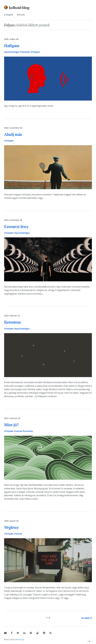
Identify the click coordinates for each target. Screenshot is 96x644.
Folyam (36, 52)
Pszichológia (13, 52)
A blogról (9, 15)
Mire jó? (12, 425)
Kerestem (13, 322)
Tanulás (26, 52)
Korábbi (87, 618)
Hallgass (12, 46)
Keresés (21, 15)
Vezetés (28, 431)
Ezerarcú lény (17, 227)
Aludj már (13, 134)
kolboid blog (19, 8)
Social (19, 431)
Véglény (12, 527)
